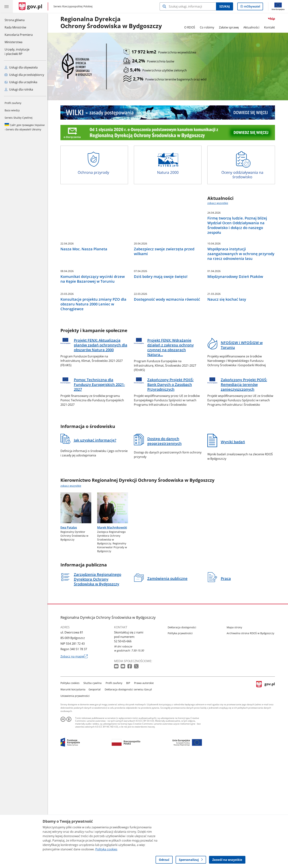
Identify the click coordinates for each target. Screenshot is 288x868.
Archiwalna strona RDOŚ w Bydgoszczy (251, 741)
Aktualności (252, 27)
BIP (129, 791)
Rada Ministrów (15, 27)
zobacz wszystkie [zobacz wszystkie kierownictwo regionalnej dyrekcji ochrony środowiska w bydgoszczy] (72, 594)
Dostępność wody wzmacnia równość (168, 408)
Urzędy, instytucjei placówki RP (17, 52)
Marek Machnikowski (113, 636)
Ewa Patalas (70, 636)
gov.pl (267, 797)
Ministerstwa (13, 42)
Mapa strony (235, 735)
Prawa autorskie (145, 791)
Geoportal (96, 798)
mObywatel (252, 7)
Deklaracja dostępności (183, 735)
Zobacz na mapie (75, 765)
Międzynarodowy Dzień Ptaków (236, 356)
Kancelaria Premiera (19, 35)
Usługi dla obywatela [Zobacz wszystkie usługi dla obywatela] (21, 67)
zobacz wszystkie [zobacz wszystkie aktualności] (219, 203)
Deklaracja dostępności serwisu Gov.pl (129, 798)
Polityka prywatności (181, 741)
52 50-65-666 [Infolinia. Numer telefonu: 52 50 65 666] (124, 749)
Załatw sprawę (230, 27)
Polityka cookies (71, 791)
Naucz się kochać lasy (228, 408)
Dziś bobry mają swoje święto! (162, 356)
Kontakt (270, 27)
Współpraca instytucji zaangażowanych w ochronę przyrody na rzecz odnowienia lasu (242, 305)
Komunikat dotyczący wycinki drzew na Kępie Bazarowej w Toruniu (93, 359)
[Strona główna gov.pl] (31, 6)
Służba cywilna (94, 791)
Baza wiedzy (12, 110)
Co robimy (208, 27)
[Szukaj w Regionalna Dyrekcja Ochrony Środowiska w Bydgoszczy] (188, 6)
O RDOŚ (191, 27)
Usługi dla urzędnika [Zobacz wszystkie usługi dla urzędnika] (21, 82)
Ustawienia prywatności (76, 804)
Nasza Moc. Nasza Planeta (85, 300)
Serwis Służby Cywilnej (19, 118)
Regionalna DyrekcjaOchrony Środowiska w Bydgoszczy (112, 23)
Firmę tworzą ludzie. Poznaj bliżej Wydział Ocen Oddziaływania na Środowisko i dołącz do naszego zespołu (238, 225)
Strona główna (19, 20)
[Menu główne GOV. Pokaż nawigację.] (6, 6)
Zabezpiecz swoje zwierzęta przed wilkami (165, 303)
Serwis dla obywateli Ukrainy (25, 127)
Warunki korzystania (74, 798)
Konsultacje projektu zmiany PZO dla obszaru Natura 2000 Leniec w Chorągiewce (94, 412)
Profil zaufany (13, 103)
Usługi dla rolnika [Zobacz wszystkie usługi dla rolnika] (19, 89)
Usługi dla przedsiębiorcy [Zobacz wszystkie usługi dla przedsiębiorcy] (24, 75)
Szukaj (225, 6)
